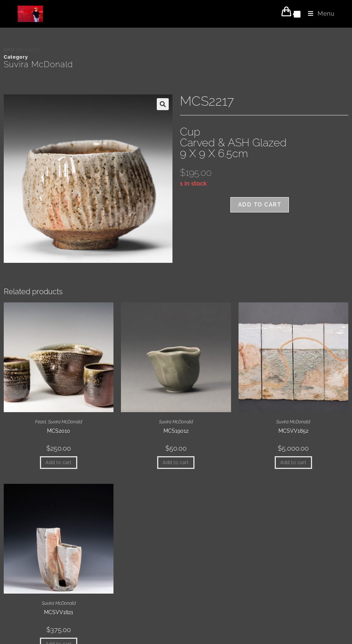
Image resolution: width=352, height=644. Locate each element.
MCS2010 (59, 431)
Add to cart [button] (59, 463)
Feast (41, 422)
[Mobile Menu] (318, 14)
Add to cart (260, 205)
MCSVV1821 (59, 612)
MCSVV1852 (293, 431)
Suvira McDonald (38, 64)
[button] (163, 104)
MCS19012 (176, 431)
